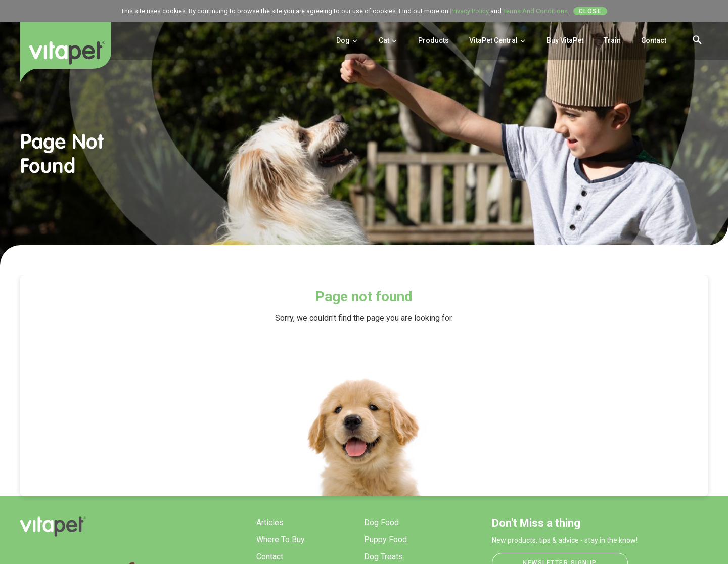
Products (434, 40)
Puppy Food (385, 539)
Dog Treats (383, 557)
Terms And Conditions (535, 11)
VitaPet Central (498, 40)
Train (612, 40)
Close (590, 11)
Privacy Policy (469, 11)
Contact (654, 40)
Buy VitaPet (565, 40)
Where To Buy (281, 539)
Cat (388, 40)
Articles (270, 522)
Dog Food (381, 522)
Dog (347, 40)
